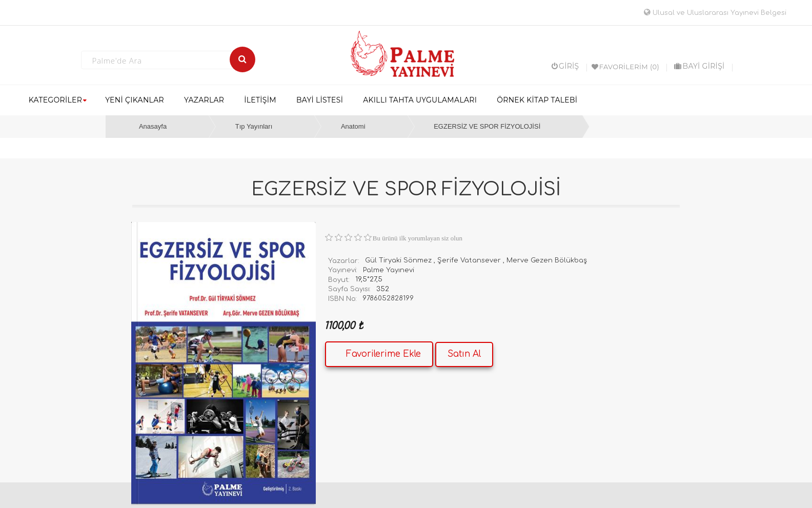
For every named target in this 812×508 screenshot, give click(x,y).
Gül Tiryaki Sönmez (398, 260)
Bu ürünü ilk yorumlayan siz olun (418, 238)
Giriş (565, 66)
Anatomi (353, 126)
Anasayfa (153, 126)
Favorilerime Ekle (383, 354)
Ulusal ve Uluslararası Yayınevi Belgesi (715, 13)
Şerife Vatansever (469, 260)
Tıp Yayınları (254, 126)
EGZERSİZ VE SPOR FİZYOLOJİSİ (487, 126)
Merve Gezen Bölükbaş (547, 260)
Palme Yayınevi (389, 270)
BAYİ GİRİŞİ (699, 66)
